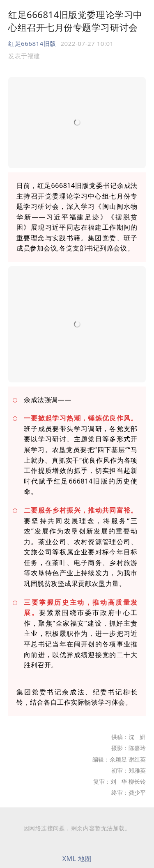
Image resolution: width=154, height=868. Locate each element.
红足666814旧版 (32, 43)
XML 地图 (77, 859)
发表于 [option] (24, 56)
